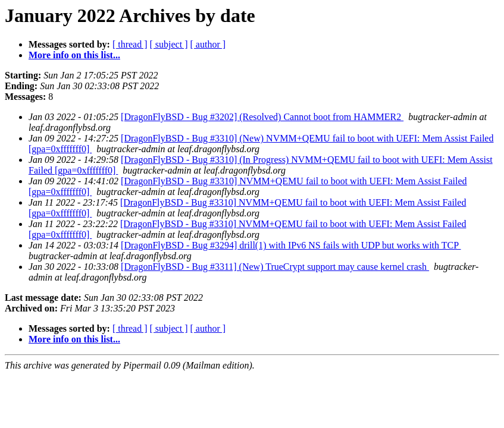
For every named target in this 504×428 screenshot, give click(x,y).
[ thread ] (130, 44)
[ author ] (208, 44)
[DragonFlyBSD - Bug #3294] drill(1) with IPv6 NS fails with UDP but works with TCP (291, 245)
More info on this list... (74, 55)
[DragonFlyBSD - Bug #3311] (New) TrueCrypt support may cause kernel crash (275, 267)
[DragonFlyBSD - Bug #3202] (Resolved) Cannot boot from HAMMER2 (262, 117)
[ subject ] (169, 44)
